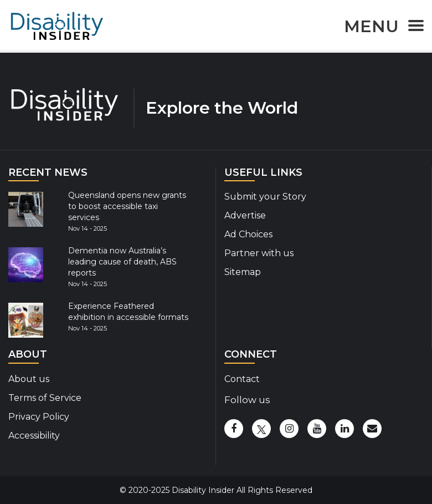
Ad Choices (248, 234)
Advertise (245, 215)
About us (29, 379)
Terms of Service (45, 398)
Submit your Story (265, 197)
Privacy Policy (39, 417)
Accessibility (34, 436)
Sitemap (243, 272)
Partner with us (259, 253)
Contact (242, 379)
